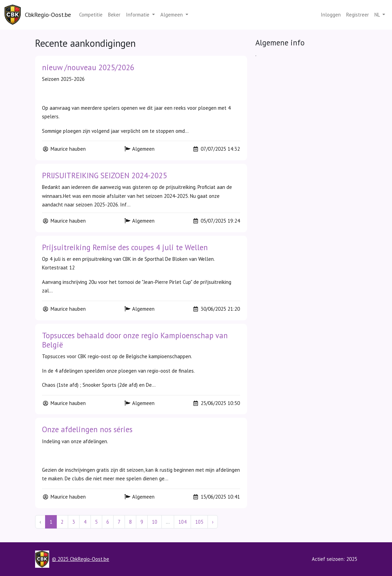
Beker (114, 15)
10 (155, 522)
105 (199, 522)
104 (182, 522)
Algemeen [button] (172, 15)
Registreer (358, 15)
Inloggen (331, 15)
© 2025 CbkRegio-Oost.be (81, 559)
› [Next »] (213, 522)
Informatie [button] (138, 15)
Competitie (91, 15)
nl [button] (378, 15)
